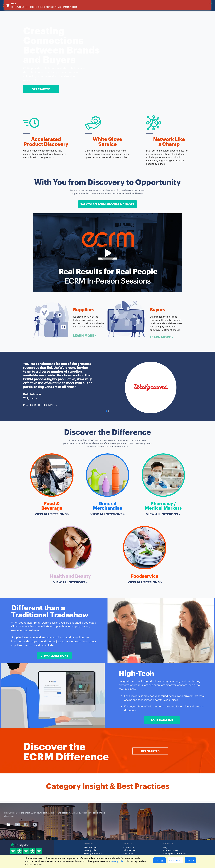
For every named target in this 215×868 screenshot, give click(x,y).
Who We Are (129, 850)
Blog (165, 847)
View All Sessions (54, 655)
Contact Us (129, 847)
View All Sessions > (52, 514)
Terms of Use (90, 847)
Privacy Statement (93, 853)
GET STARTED (41, 89)
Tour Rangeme (162, 720)
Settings (160, 860)
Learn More (175, 860)
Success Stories (170, 850)
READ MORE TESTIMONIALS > (40, 405)
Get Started (150, 751)
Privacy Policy (91, 850)
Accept (190, 860)
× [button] (209, 3)
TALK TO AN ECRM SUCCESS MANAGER (107, 204)
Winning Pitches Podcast (175, 853)
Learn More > (85, 335)
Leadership (129, 853)
